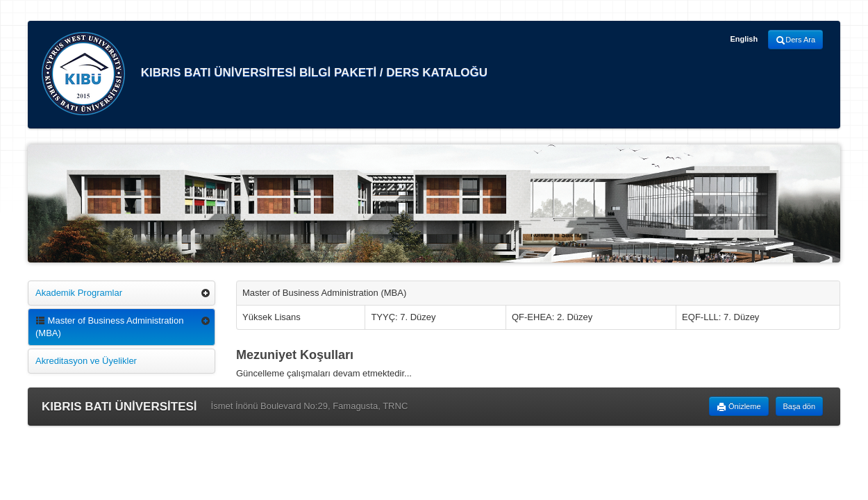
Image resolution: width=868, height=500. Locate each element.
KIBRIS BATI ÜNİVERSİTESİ (119, 407)
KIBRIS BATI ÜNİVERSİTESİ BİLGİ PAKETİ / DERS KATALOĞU (265, 74)
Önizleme (739, 407)
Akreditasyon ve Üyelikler (86, 361)
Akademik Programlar (79, 293)
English (744, 39)
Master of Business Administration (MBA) (109, 327)
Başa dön (799, 406)
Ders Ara (795, 40)
